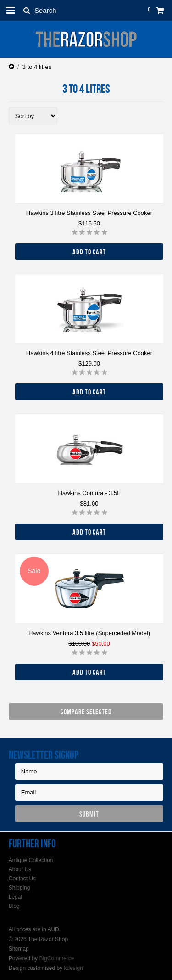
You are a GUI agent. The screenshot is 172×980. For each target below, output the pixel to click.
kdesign (73, 968)
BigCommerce (56, 958)
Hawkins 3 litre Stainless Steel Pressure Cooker (89, 213)
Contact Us (22, 879)
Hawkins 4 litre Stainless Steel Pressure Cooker (89, 353)
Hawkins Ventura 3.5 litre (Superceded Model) (89, 633)
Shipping (19, 888)
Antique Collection (31, 860)
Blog (14, 906)
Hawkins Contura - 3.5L (89, 493)
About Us (20, 869)
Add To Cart (89, 252)
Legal (15, 897)
